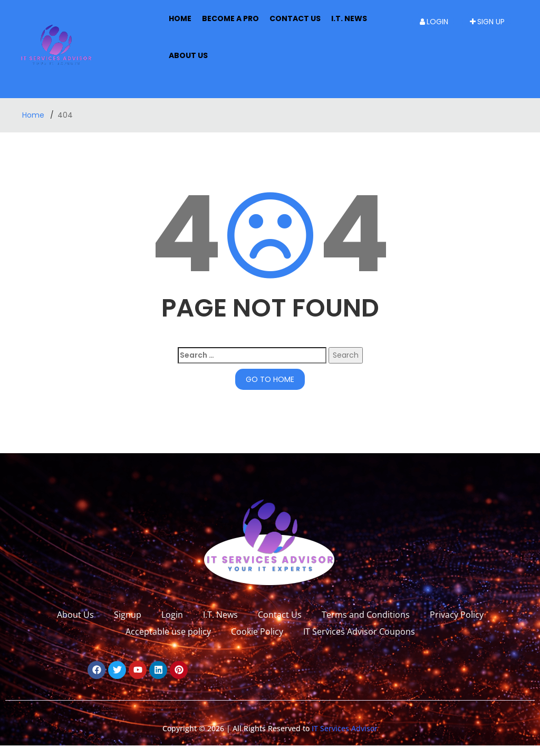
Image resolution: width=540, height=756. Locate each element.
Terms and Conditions (366, 615)
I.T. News (349, 18)
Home (180, 18)
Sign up (487, 22)
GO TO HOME (270, 379)
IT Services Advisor (344, 728)
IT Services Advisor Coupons (359, 631)
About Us (75, 615)
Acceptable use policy (168, 631)
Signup (128, 615)
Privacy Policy (457, 615)
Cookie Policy (257, 631)
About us (188, 55)
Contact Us (295, 18)
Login (434, 22)
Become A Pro (230, 18)
